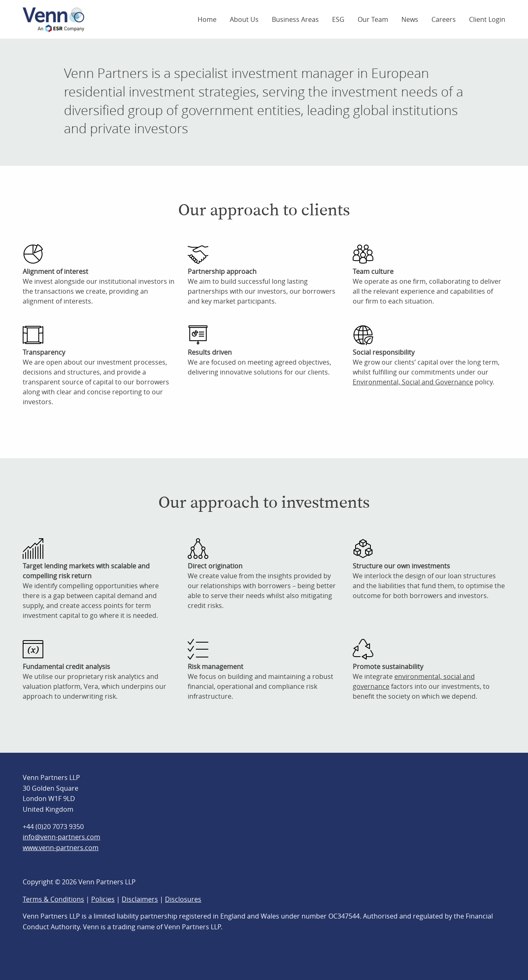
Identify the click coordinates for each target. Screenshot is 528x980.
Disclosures (183, 899)
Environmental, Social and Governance (413, 382)
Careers (444, 19)
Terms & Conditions (53, 899)
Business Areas (295, 19)
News (410, 19)
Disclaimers (140, 899)
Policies (103, 899)
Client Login (487, 19)
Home (207, 19)
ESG (338, 19)
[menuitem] (207, 19)
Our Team (373, 19)
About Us (244, 19)
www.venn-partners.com (61, 848)
